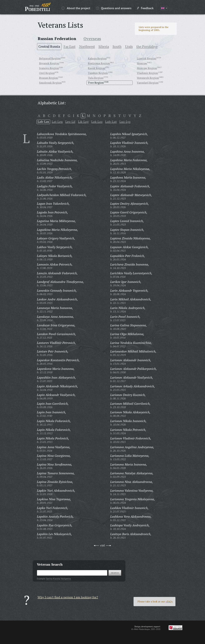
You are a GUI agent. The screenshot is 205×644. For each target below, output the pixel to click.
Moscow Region (147, 68)
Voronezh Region (148, 78)
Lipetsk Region (147, 58)
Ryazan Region (49, 78)
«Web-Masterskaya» (142, 629)
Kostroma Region (99, 63)
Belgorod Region (50, 58)
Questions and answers (114, 8)
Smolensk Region (50, 83)
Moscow (142, 63)
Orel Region (47, 73)
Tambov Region (98, 73)
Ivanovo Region (49, 68)
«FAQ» (169, 601)
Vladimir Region (147, 73)
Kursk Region (96, 68)
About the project (76, 8)
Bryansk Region (49, 63)
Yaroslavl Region (148, 83)
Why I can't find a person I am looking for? (68, 597)
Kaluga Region (97, 58)
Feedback (145, 8)
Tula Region (96, 78)
